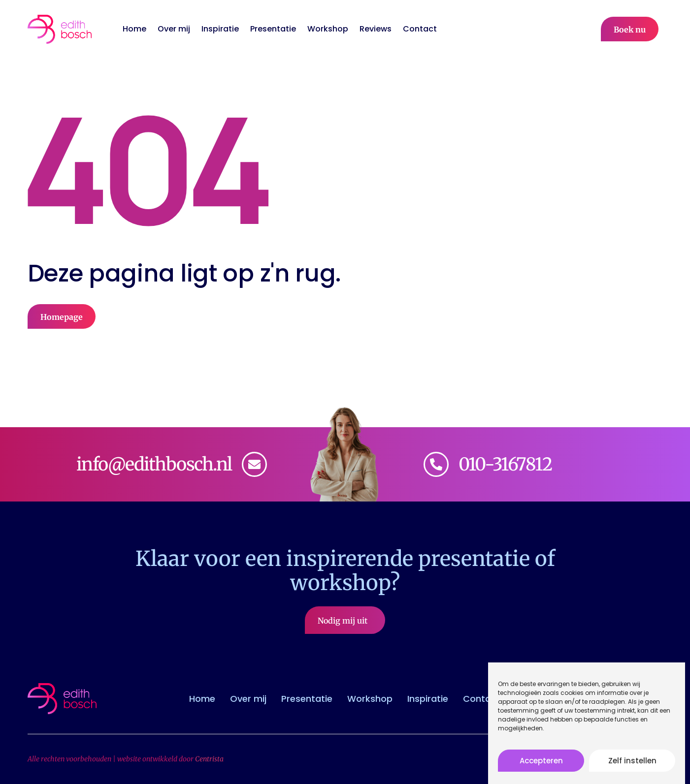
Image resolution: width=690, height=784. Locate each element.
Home (134, 29)
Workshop (328, 29)
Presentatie (273, 29)
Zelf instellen (632, 765)
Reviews (376, 29)
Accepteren (541, 765)
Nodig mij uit (345, 621)
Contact (420, 29)
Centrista (209, 759)
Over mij (174, 29)
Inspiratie (220, 29)
